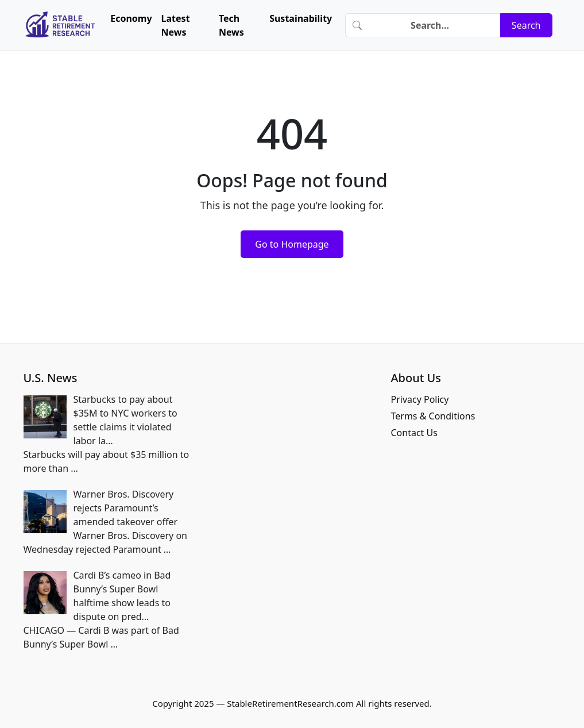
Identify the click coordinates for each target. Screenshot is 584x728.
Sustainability (301, 18)
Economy (131, 18)
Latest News (176, 25)
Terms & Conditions (433, 416)
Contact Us (414, 433)
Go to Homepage (292, 244)
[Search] (434, 25)
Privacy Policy (419, 399)
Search (526, 25)
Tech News (231, 25)
